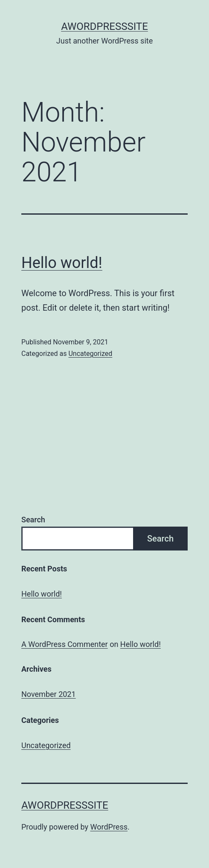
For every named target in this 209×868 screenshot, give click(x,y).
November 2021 (49, 694)
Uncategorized (90, 354)
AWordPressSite (104, 26)
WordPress (109, 827)
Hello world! (62, 263)
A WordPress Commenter (65, 644)
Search (33, 520)
